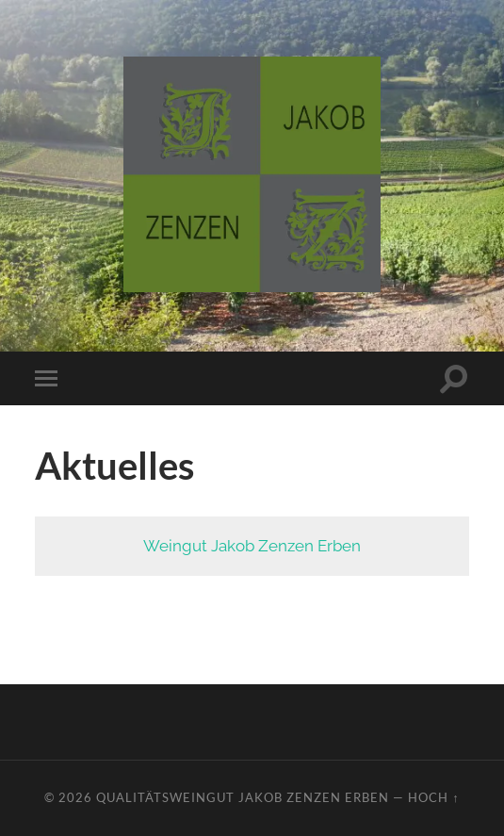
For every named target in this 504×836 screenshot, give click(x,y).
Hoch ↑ (433, 797)
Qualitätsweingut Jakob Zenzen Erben (243, 797)
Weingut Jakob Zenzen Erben (252, 546)
